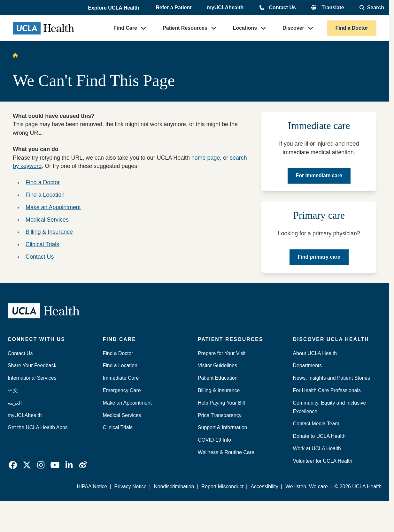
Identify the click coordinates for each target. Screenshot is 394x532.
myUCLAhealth (225, 8)
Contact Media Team (316, 424)
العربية (15, 403)
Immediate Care (121, 378)
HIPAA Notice (92, 486)
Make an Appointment (53, 207)
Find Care (125, 28)
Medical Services (47, 220)
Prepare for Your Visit (222, 353)
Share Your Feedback (32, 365)
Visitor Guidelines (217, 365)
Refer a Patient (174, 8)
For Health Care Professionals (327, 390)
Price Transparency (220, 415)
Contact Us (282, 8)
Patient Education (218, 378)
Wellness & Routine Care (226, 452)
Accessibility (264, 486)
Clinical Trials (42, 244)
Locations (245, 28)
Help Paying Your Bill (221, 403)
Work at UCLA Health (317, 448)
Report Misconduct (222, 486)
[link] (13, 465)
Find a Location (45, 195)
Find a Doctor (352, 28)
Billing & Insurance (49, 232)
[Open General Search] (372, 8)
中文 (13, 390)
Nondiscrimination (174, 486)
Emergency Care (122, 390)
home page (206, 158)
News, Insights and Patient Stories (332, 378)
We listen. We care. (307, 486)
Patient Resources (185, 28)
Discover (293, 28)
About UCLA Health (315, 353)
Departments (308, 365)
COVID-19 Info (214, 440)
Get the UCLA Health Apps (38, 427)
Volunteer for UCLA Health (323, 461)
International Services (32, 378)
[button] (114, 8)
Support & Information (222, 427)
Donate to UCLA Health (319, 436)
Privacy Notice (131, 486)
